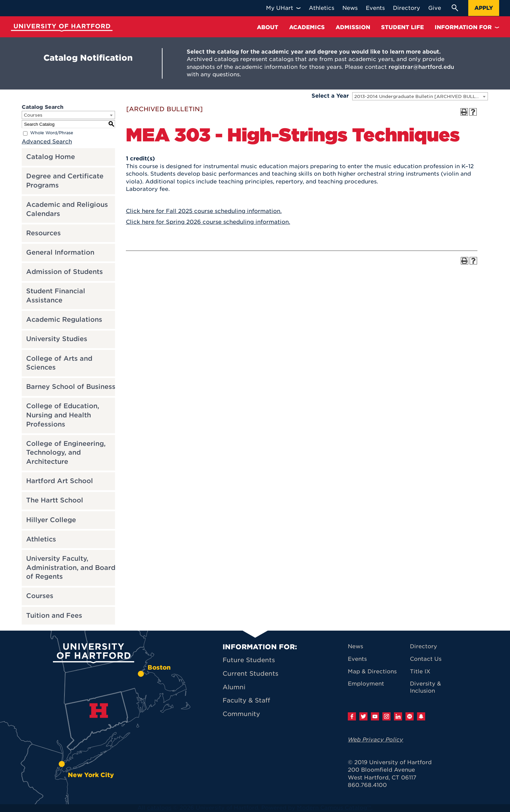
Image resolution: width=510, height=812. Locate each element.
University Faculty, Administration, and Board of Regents (71, 568)
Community (241, 714)
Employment (366, 684)
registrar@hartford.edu (421, 67)
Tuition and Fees (54, 616)
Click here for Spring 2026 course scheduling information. (208, 222)
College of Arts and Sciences (59, 363)
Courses (40, 596)
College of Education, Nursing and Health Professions (63, 415)
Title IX (420, 671)
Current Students (250, 674)
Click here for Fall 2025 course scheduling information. (204, 211)
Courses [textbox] (33, 115)
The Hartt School (55, 500)
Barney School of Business (71, 387)
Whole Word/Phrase (52, 133)
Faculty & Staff (246, 700)
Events (357, 659)
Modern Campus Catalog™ (334, 808)
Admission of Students (64, 272)
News (355, 646)
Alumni (234, 687)
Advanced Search (47, 142)
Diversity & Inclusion (426, 687)
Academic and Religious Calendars (67, 209)
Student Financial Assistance (56, 296)
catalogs (159, 808)
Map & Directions (372, 671)
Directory (423, 646)
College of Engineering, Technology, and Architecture (66, 453)
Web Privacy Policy (375, 740)
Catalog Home (51, 157)
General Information (60, 252)
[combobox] (420, 96)
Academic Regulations (64, 320)
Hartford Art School (60, 481)
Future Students (249, 660)
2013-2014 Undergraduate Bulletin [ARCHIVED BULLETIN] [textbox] (421, 96)
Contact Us (426, 659)
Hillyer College (51, 520)
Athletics (41, 539)
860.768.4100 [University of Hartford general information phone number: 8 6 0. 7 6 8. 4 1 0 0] (367, 785)
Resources (43, 233)
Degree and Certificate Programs (65, 181)
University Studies (57, 339)
